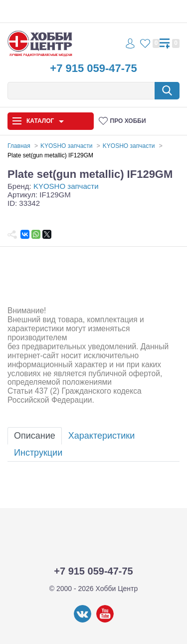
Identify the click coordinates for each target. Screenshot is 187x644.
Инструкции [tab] (38, 453)
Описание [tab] (35, 436)
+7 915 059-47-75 (93, 68)
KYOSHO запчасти (66, 186)
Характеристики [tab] (101, 436)
